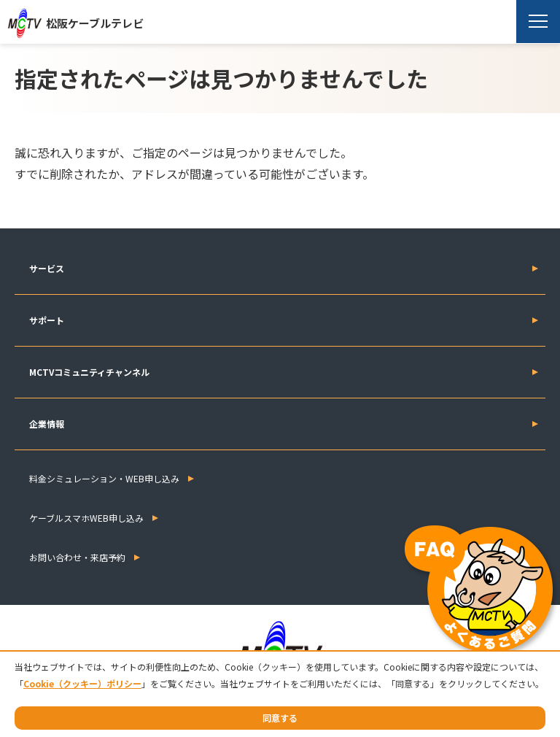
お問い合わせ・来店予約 (77, 557)
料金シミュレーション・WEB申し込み (104, 478)
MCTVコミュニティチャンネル (89, 372)
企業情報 (47, 424)
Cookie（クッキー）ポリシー (82, 683)
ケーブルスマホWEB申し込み (86, 518)
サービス (47, 268)
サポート (47, 320)
